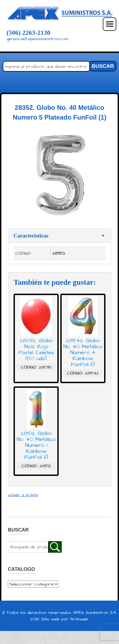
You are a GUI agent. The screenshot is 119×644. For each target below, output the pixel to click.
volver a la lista (23, 495)
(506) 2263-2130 (28, 33)
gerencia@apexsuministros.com (37, 39)
